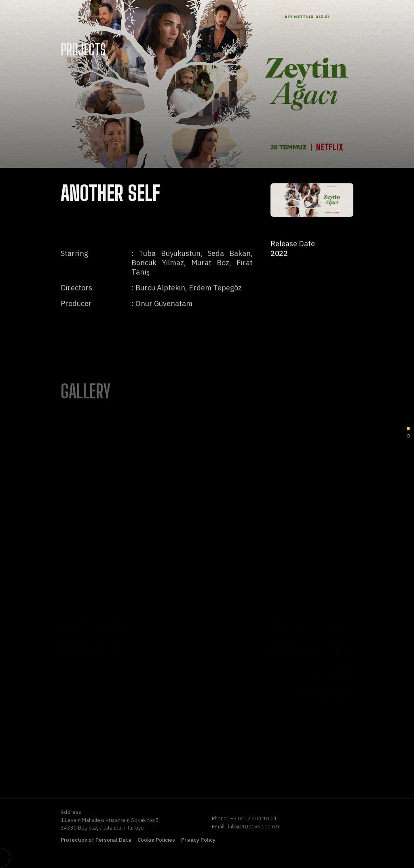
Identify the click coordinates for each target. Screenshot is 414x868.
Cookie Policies (156, 840)
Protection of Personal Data (96, 840)
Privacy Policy (198, 840)
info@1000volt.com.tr (254, 827)
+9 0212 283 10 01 (254, 818)
